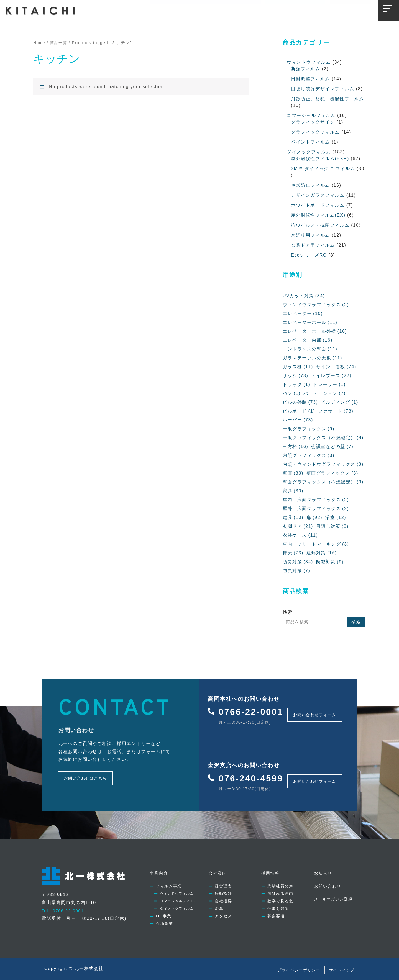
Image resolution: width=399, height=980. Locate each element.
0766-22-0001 (254, 711)
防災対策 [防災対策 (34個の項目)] (298, 562)
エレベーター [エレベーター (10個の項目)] (303, 314)
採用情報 (219, 10)
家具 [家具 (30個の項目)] (293, 491)
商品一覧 (60, 43)
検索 (287, 612)
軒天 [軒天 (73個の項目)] (293, 553)
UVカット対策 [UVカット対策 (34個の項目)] (304, 296)
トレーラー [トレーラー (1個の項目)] (330, 385)
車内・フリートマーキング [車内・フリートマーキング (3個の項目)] (316, 544)
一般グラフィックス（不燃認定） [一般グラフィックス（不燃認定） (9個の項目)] (323, 438)
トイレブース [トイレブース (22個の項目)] (332, 376)
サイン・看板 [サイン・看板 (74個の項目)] (336, 367)
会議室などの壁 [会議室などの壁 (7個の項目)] (333, 447)
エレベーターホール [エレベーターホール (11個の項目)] (310, 323)
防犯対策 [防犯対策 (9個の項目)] (330, 562)
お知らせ (247, 10)
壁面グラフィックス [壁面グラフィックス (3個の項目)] (332, 473)
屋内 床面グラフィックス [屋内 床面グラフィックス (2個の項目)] (316, 500)
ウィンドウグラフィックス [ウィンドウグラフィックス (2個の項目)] (316, 305)
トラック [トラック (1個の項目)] (296, 385)
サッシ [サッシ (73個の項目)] (296, 376)
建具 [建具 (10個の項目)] (293, 518)
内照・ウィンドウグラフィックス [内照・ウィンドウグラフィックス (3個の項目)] (323, 464)
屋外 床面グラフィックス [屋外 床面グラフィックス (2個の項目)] (316, 509)
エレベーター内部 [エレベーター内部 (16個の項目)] (308, 340)
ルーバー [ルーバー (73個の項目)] (298, 420)
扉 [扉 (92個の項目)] (314, 518)
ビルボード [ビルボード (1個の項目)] (299, 411)
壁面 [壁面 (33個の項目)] (293, 473)
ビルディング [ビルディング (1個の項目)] (340, 402)
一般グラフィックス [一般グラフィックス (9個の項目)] (309, 429)
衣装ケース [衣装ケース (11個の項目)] (300, 535)
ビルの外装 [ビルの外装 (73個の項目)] (300, 402)
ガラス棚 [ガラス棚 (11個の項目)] (298, 367)
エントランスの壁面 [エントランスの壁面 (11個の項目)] (310, 349)
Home (40, 43)
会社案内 (192, 10)
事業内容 (164, 10)
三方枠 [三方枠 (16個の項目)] (296, 447)
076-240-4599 (254, 774)
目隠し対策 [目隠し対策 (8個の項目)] (332, 526)
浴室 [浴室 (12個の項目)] (336, 518)
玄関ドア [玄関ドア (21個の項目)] (298, 526)
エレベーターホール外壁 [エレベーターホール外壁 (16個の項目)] (315, 331)
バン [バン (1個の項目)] (292, 393)
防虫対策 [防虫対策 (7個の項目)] (296, 571)
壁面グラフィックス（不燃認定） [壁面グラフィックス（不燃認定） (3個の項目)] (323, 482)
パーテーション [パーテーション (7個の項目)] (325, 393)
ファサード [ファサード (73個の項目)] (336, 411)
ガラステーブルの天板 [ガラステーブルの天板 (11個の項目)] (313, 358)
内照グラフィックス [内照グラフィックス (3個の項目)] (309, 456)
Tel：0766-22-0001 (64, 905)
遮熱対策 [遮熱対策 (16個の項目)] (322, 553)
